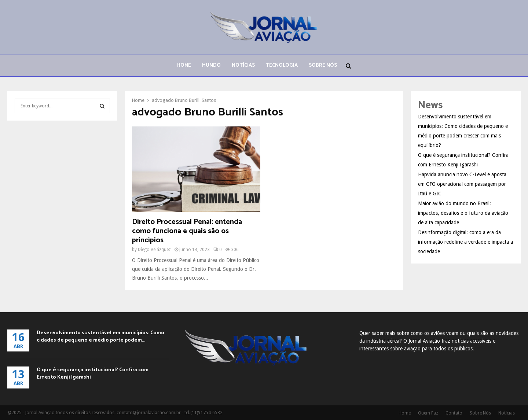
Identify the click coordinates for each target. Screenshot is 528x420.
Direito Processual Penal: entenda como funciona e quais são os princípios (187, 231)
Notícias (243, 65)
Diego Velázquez (154, 250)
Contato (454, 413)
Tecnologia (282, 65)
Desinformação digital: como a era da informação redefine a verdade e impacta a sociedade (465, 242)
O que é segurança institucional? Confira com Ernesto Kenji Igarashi (93, 374)
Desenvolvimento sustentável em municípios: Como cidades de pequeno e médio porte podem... (100, 337)
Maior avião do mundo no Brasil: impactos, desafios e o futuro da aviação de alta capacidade (463, 213)
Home (184, 65)
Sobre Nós (323, 65)
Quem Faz (428, 413)
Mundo (211, 65)
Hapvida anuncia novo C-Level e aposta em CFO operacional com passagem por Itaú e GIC (462, 184)
